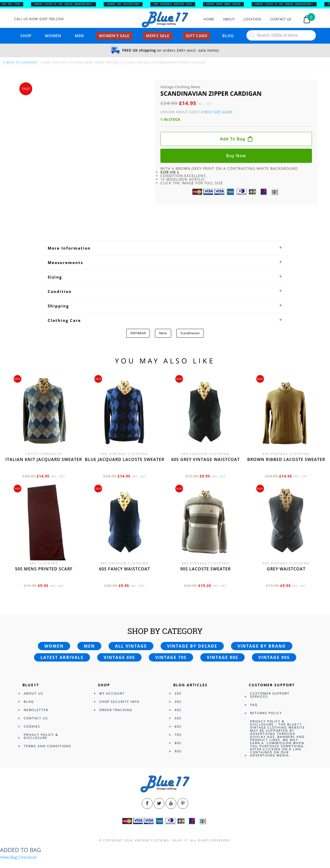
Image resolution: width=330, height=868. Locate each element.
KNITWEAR (138, 308)
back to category (20, 62)
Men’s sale (158, 36)
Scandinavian (190, 308)
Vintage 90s (274, 633)
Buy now (236, 156)
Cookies (32, 702)
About (229, 19)
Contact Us (281, 19)
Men (79, 36)
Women (53, 36)
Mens (163, 308)
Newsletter (36, 685)
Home (209, 19)
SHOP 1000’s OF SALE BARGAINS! (68, 4)
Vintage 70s (171, 633)
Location (252, 19)
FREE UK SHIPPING (128, 4)
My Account (112, 669)
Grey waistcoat (286, 544)
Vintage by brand (262, 622)
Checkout (27, 832)
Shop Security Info (119, 677)
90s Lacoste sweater (205, 544)
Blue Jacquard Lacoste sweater (125, 435)
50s (178, 694)
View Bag (9, 832)
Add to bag (233, 139)
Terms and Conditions (47, 722)
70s (178, 710)
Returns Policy (266, 688)
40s (178, 685)
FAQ (254, 680)
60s (178, 702)
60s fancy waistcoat (125, 544)
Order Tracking (116, 685)
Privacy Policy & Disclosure (41, 712)
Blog (228, 36)
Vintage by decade (192, 622)
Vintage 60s (119, 633)
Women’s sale (114, 36)
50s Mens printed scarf (44, 544)
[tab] (165, 223)
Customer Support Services (270, 670)
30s (178, 677)
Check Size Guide (217, 112)
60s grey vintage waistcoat (205, 435)
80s (178, 718)
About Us (34, 669)
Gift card (197, 36)
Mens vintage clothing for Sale (123, 62)
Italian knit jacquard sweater (44, 435)
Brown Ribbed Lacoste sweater (286, 435)
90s (178, 727)
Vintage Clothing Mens (73, 62)
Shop (26, 36)
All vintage (131, 622)
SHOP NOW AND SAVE (228, 4)
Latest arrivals (62, 633)
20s (178, 669)
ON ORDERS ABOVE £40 (178, 4)
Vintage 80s (222, 633)
